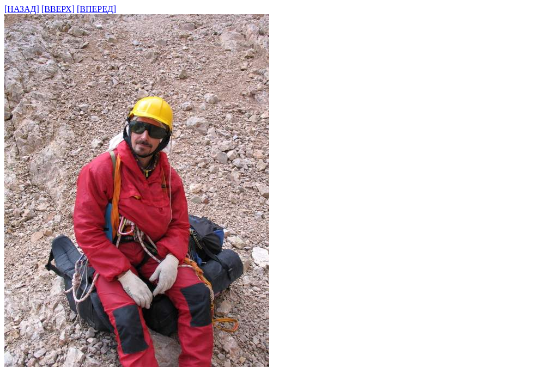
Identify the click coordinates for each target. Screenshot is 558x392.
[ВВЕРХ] (58, 9)
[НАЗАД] (22, 9)
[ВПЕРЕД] (96, 9)
